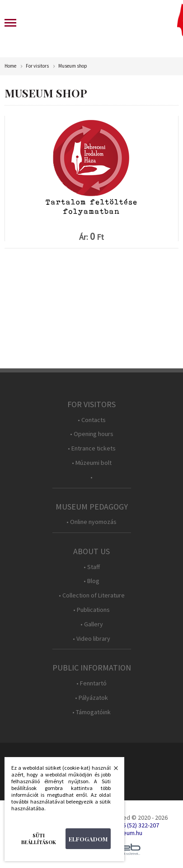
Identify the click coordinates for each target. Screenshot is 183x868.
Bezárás (111, 771)
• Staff (92, 567)
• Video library (91, 639)
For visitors (37, 66)
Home (10, 66)
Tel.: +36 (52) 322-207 (132, 825)
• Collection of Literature (92, 595)
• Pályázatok (91, 698)
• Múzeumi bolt (92, 463)
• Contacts (92, 420)
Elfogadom (88, 839)
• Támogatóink (91, 712)
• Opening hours (92, 434)
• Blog (91, 581)
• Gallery (92, 624)
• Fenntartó (91, 683)
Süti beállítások (39, 839)
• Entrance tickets (92, 448)
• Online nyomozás (91, 522)
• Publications (91, 610)
